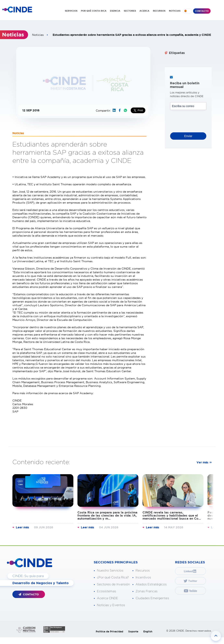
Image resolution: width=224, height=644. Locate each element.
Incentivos (143, 578)
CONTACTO (202, 11)
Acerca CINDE (108, 598)
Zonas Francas (147, 591)
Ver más (202, 462)
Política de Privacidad (109, 631)
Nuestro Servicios (110, 571)
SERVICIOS (71, 11)
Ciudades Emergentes (152, 598)
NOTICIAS (175, 11)
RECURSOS (159, 11)
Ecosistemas (107, 591)
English (148, 631)
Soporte (133, 631)
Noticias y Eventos (111, 605)
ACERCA (144, 11)
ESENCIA (115, 11)
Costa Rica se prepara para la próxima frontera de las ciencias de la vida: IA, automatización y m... (107, 515)
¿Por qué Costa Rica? (113, 578)
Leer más (22, 527)
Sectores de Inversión (113, 584)
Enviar (188, 136)
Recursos (143, 571)
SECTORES (130, 11)
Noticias (38, 35)
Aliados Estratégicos (151, 584)
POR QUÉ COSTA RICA (94, 11)
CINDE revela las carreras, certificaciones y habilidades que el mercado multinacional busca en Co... (172, 515)
